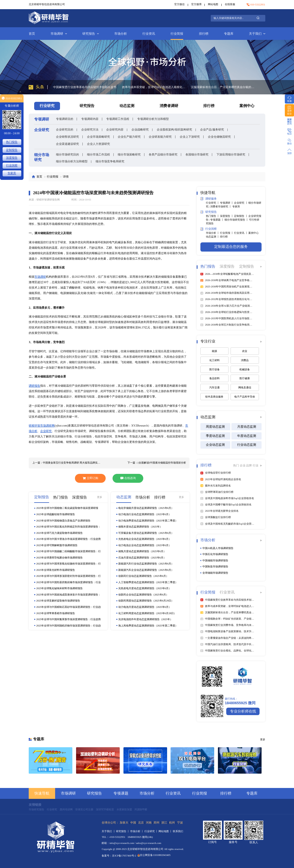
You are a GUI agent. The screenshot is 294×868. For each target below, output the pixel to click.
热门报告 (12, 142)
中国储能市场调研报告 (215, 560)
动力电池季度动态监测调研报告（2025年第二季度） (148, 521)
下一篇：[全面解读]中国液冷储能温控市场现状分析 (157, 463)
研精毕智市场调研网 (42, 426)
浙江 (164, 823)
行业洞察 (209, 229)
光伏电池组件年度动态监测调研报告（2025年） (145, 619)
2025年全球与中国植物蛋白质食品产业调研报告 (63, 521)
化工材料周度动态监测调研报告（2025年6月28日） (147, 613)
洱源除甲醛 (141, 809)
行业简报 (177, 34)
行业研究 (52, 809)
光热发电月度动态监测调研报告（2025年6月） (145, 588)
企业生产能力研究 (129, 137)
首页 (32, 34)
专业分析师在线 (243, 711)
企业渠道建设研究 (67, 144)
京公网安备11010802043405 (154, 855)
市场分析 (121, 34)
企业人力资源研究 (98, 144)
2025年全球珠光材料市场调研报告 (56, 570)
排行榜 (204, 34)
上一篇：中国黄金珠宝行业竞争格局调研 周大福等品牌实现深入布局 (67, 463)
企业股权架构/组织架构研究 (174, 130)
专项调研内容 (90, 119)
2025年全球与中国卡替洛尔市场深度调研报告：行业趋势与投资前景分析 (68, 539)
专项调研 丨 (227, 203)
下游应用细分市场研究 (231, 154)
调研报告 (34, 386)
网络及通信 (245, 388)
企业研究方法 (90, 130)
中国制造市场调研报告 (215, 567)
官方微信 (179, 4)
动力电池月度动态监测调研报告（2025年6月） (145, 607)
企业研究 (46, 431)
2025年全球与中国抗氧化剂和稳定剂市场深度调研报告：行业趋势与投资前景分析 (68, 527)
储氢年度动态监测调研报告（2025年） (140, 527)
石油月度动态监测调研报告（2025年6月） (142, 558)
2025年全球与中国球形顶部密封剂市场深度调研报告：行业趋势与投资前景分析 (68, 576)
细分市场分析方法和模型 (72, 161)
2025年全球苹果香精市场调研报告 (56, 613)
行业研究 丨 (213, 203)
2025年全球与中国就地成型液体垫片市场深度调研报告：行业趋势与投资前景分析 (68, 595)
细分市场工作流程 (98, 154)
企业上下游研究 (190, 137)
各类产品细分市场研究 (163, 154)
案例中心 (247, 106)
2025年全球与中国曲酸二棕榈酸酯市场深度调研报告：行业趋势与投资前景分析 (68, 551)
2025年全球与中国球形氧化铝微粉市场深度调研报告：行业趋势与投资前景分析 (68, 564)
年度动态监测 (247, 436)
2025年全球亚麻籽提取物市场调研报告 (58, 601)
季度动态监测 (215, 436)
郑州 (156, 823)
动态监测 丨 (213, 237)
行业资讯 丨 (241, 233)
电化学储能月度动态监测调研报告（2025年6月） (146, 508)
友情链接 (35, 805)
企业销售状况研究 (67, 137)
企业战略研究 (140, 130)
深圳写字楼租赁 (105, 809)
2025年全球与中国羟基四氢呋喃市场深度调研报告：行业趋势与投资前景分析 (68, 582)
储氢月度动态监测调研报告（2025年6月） (142, 551)
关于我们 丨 (109, 831)
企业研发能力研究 (160, 137)
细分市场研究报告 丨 (237, 220)
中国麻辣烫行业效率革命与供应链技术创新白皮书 (85, 87)
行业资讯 (149, 34)
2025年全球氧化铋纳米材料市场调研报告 (59, 588)
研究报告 (91, 34)
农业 (245, 351)
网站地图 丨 (166, 831)
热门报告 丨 (213, 216)
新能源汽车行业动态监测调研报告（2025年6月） (146, 564)
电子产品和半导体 (245, 397)
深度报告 (12, 158)
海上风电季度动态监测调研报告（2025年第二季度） (148, 626)
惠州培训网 (66, 809)
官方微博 (196, 4)
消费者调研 (169, 106)
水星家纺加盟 (124, 809)
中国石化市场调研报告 (215, 554)
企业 (243, 465)
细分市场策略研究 (129, 154)
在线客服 (230, 4)
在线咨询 (128, 478)
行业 (256, 465)
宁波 (180, 823)
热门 (236, 465)
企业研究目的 (65, 130)
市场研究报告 (36, 809)
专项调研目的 (65, 119)
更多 (100, 497)
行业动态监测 (247, 445)
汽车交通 (214, 388)
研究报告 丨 (123, 831)
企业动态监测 (215, 445)
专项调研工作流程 (118, 119)
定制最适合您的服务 (231, 247)
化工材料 (214, 360)
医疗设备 (214, 369)
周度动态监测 (215, 427)
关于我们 (257, 34)
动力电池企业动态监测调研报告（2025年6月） (145, 545)
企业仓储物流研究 (219, 137)
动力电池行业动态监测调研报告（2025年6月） (145, 514)
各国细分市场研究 (197, 154)
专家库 (236, 207)
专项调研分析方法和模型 (153, 119)
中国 (133, 823)
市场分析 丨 (213, 233)
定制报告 (12, 150)
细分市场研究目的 (67, 154)
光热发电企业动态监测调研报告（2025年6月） (145, 539)
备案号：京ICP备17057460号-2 (119, 856)
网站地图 (213, 4)
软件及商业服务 (214, 397)
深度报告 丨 (227, 216)
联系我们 (178, 831)
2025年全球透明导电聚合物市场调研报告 (59, 558)
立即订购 (90, 478)
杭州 (172, 823)
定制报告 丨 (241, 216)
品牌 (249, 465)
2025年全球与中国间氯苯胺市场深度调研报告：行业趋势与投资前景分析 (68, 619)
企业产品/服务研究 (212, 130)
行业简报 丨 (227, 233)
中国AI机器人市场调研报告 (218, 548)
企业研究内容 (115, 130)
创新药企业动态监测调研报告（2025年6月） (143, 595)
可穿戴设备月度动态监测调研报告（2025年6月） (146, 533)
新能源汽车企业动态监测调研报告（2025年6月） (146, 570)
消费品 (245, 360)
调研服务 (209, 199)
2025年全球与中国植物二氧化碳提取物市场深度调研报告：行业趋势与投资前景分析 (67, 508)
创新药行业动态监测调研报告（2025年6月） (143, 576)
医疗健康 (245, 378)
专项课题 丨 (217, 220)
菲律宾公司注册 (84, 809)
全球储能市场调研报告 (215, 573)
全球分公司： (110, 823)
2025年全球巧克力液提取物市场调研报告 (59, 533)
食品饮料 (214, 378)
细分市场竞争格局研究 (110, 161)
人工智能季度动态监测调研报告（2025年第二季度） (148, 582)
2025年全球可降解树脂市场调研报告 (57, 545)
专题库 (229, 34)
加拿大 (124, 823)
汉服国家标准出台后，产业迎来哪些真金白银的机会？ (223, 87)
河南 (149, 823)
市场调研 (59, 34)
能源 (214, 351)
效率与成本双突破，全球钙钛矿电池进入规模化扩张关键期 (154, 87)
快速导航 (42, 793)
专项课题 (121, 793)
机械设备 (245, 369)
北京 (141, 823)
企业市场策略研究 (98, 137)
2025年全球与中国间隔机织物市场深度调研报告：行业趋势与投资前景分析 (68, 626)
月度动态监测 (247, 427)
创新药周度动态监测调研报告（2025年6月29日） (146, 601)
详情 (66, 177)
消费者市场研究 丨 (221, 207)
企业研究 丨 (241, 203)
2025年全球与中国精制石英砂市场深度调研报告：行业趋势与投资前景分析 (68, 607)
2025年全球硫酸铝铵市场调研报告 (56, 514)
